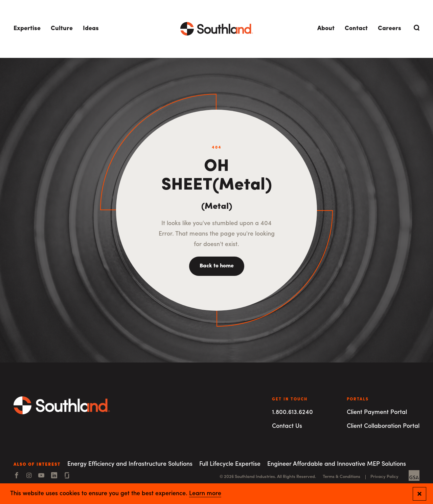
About (326, 29)
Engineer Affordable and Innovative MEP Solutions (337, 464)
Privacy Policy (384, 477)
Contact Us (287, 426)
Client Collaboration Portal (383, 426)
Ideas (91, 29)
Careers (390, 29)
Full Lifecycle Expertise (230, 464)
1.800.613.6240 (292, 412)
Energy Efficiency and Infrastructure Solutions (130, 464)
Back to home (217, 266)
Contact (356, 29)
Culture (62, 29)
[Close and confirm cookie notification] (419, 494)
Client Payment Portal (377, 412)
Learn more (205, 494)
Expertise (27, 29)
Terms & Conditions (341, 477)
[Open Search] (415, 28)
